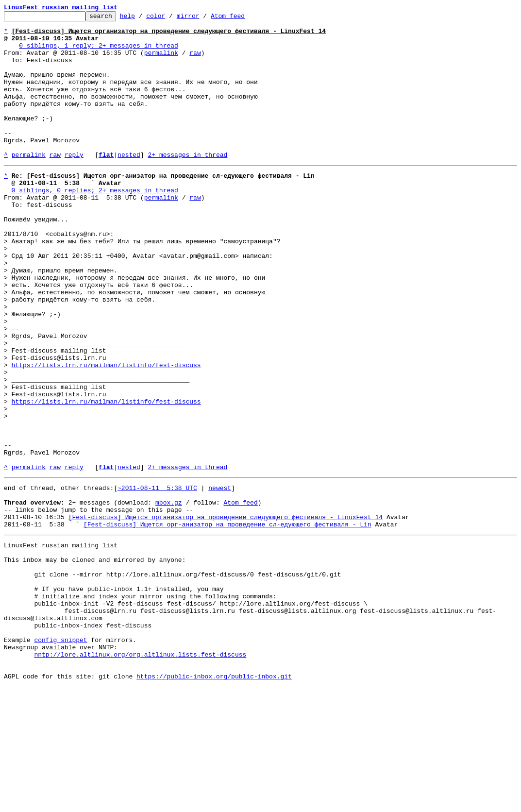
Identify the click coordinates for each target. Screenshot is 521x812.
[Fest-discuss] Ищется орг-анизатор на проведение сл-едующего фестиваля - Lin (227, 622)
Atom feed (243, 18)
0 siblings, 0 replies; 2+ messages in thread (95, 223)
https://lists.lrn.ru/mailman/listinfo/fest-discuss (106, 433)
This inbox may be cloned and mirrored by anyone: (95, 661)
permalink (161, 61)
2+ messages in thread (187, 184)
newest (220, 578)
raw (195, 61)
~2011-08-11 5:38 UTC (157, 578)
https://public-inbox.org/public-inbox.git (214, 801)
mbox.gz (169, 595)
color (171, 18)
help (143, 18)
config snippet (60, 758)
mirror (203, 18)
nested (129, 184)
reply (74, 184)
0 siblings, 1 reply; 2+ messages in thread (99, 52)
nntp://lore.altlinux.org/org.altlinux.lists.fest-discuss (140, 775)
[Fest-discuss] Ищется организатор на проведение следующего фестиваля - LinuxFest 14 (226, 613)
